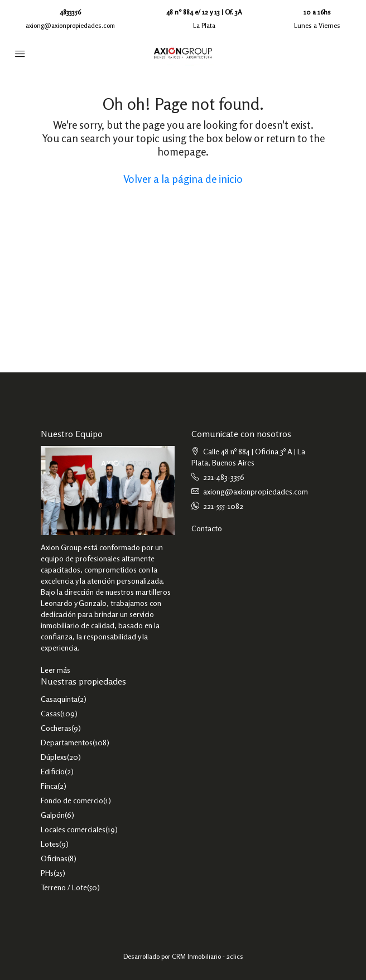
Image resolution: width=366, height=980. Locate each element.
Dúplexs (54, 757)
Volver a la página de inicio (183, 179)
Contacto (207, 528)
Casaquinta (59, 699)
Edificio (53, 771)
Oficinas (54, 858)
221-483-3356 (224, 477)
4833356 (70, 12)
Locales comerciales (73, 829)
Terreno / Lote (64, 887)
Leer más (56, 670)
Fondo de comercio (72, 800)
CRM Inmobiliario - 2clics (208, 956)
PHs (47, 873)
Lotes (50, 844)
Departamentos (67, 742)
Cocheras (56, 728)
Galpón (53, 815)
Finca (49, 786)
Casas (50, 713)
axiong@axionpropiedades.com (70, 25)
